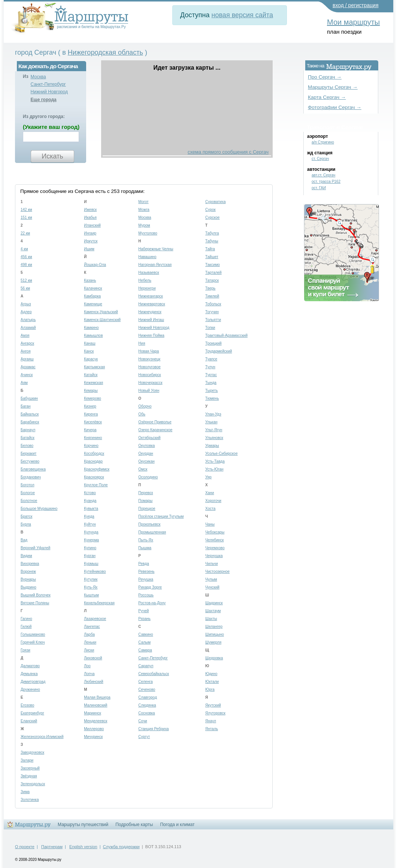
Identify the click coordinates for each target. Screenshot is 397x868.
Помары (145, 501)
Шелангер (214, 627)
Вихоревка (30, 564)
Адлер (26, 312)
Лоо (87, 666)
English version (83, 847)
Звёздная (29, 776)
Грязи (25, 650)
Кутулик (91, 579)
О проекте (25, 847)
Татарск (212, 280)
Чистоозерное (217, 571)
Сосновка (146, 713)
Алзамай (28, 328)
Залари (27, 760)
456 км (26, 257)
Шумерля (213, 642)
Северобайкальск (154, 674)
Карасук (91, 359)
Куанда (90, 501)
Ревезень (146, 571)
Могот (143, 202)
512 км (26, 280)
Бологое (28, 493)
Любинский (93, 682)
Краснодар (93, 461)
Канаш (90, 343)
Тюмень (212, 398)
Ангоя (26, 351)
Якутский (213, 705)
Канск (89, 351)
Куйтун (90, 524)
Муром (144, 225)
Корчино (91, 446)
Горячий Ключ (33, 642)
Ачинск (27, 375)
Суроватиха (215, 202)
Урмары (212, 446)
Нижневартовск (151, 304)
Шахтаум (213, 611)
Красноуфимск (97, 469)
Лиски (89, 650)
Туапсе (211, 359)
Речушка (146, 579)
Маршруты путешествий (83, 825)
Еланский (29, 721)
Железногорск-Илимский (42, 737)
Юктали (212, 682)
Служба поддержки (121, 847)
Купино (90, 548)
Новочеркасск (150, 383)
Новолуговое (149, 367)
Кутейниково (95, 571)
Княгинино (93, 438)
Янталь (212, 729)
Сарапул (146, 666)
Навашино (147, 257)
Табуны (212, 241)
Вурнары (28, 579)
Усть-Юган (214, 469)
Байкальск (30, 414)
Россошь (146, 595)
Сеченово (147, 689)
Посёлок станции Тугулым (161, 516)
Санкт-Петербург (48, 84)
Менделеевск (96, 721)
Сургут (144, 737)
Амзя (25, 335)
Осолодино (148, 477)
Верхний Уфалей (35, 548)
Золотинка (30, 800)
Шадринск (214, 603)
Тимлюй (212, 296)
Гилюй (26, 627)
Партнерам (52, 847)
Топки (210, 328)
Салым (144, 642)
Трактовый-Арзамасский (226, 335)
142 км (26, 210)
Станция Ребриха (153, 729)
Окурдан (146, 453)
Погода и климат (177, 825)
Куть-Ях (91, 587)
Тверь (210, 288)
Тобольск (213, 304)
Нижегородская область (105, 52)
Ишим (89, 249)
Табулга (212, 233)
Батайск (28, 438)
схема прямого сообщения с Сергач (228, 152)
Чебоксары (215, 532)
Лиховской (93, 658)
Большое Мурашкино (39, 509)
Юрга (210, 689)
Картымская (94, 367)
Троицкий (213, 343)
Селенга (145, 682)
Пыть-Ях (146, 540)
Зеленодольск (33, 784)
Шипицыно (215, 634)
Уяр (208, 477)
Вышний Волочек (36, 595)
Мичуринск (93, 737)
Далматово (30, 666)
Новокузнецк (149, 359)
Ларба (89, 634)
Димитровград (33, 682)
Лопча (89, 674)
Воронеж (28, 571)
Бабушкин (29, 398)
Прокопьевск (149, 524)
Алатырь (28, 320)
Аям (24, 383)
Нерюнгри (147, 288)
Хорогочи (213, 501)
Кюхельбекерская (99, 603)
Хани (210, 493)
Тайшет (212, 257)
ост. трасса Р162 (326, 182)
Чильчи (211, 564)
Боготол (28, 485)
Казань (90, 280)
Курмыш (91, 564)
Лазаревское (95, 619)
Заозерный (30, 768)
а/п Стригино (323, 142)
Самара (145, 650)
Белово (27, 446)
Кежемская (93, 383)
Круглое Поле (96, 485)
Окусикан (146, 461)
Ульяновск (214, 438)
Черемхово (215, 548)
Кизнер (90, 406)
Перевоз (146, 493)
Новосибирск (149, 375)
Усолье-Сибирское (221, 453)
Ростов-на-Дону (152, 603)
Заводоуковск (32, 752)
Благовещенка (33, 469)
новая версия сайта (242, 15)
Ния (142, 343)
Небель (145, 280)
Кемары (91, 391)
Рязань (144, 619)
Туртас (211, 375)
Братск (26, 516)
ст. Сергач (320, 159)
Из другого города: (44, 117)
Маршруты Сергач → (333, 87)
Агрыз (26, 304)
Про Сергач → (325, 77)
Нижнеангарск (151, 296)
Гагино (26, 619)
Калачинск (93, 288)
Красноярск (94, 477)
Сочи (143, 721)
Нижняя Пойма (151, 335)
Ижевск (90, 210)
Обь (142, 414)
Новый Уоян (149, 391)
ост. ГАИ (319, 188)
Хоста (210, 509)
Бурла (26, 524)
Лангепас (92, 627)
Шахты (211, 619)
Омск (143, 469)
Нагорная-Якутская (155, 265)
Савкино (146, 634)
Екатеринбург (32, 713)
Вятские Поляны (35, 603)
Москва (38, 77)
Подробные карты (134, 825)
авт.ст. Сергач (323, 175)
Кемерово (93, 398)
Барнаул (28, 430)
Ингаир (90, 233)
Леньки (90, 642)
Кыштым (91, 595)
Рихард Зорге (150, 587)
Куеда (89, 516)
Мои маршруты (353, 22)
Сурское (212, 217)
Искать (52, 156)
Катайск (91, 375)
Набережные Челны (156, 249)
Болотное (29, 501)
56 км (25, 288)
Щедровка (214, 658)
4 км (24, 249)
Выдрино (28, 587)
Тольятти (213, 320)
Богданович (31, 477)
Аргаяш (27, 359)
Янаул (211, 721)
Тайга (210, 249)
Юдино (211, 674)
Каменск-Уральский (101, 312)
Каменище (93, 304)
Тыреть (211, 391)
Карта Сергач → (327, 97)
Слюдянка (147, 705)
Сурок (210, 210)
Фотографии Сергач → (335, 107)
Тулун (210, 367)
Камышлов (93, 335)
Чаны (210, 524)
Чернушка (214, 556)
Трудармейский (219, 351)
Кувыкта (91, 509)
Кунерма (91, 540)
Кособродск (94, 453)
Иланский (92, 225)
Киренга (91, 414)
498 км (26, 265)
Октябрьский (149, 438)
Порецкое (147, 509)
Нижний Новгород (49, 92)
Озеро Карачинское (155, 430)
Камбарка (92, 296)
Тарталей (213, 273)
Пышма (145, 548)
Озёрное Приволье (155, 422)
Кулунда (91, 532)
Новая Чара (149, 351)
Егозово (27, 705)
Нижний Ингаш (151, 320)
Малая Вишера (97, 697)
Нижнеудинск (150, 312)
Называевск (149, 273)
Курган (90, 556)
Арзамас (28, 367)
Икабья (90, 217)
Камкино (91, 328)
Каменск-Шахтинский (102, 320)
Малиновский (96, 705)
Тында (211, 383)
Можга (144, 210)
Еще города (44, 100)
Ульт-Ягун (214, 430)
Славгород (148, 697)
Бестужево (30, 461)
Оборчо (145, 406)
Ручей (143, 611)
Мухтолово (148, 233)
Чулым (211, 579)
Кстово (90, 493)
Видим (26, 556)
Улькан (211, 422)
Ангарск (27, 343)
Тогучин (212, 312)
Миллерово (94, 729)
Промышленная (152, 532)
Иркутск (91, 241)
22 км (25, 233)
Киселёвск (93, 422)
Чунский (212, 587)
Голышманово (33, 634)
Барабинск (30, 422)
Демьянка (29, 674)
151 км (26, 217)
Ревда (143, 564)
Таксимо (213, 265)
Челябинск (214, 540)
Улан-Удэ (213, 414)
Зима (25, 792)
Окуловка (146, 446)
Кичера (90, 430)
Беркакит (28, 453)
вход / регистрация (356, 5)
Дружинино (30, 689)
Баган (26, 406)
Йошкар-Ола (95, 265)
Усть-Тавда (215, 461)
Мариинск (93, 713)
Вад (24, 540)
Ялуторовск (215, 713)
